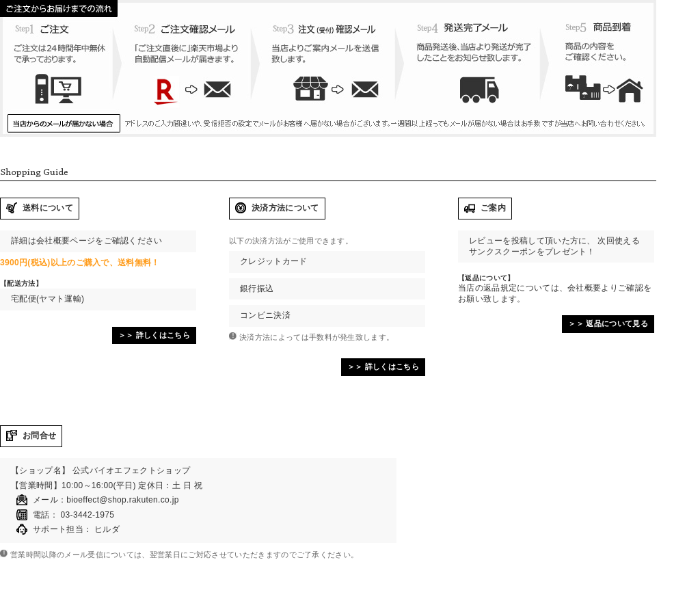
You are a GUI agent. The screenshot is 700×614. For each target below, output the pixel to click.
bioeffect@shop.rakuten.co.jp (122, 500)
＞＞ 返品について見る (608, 323)
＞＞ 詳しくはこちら (154, 335)
